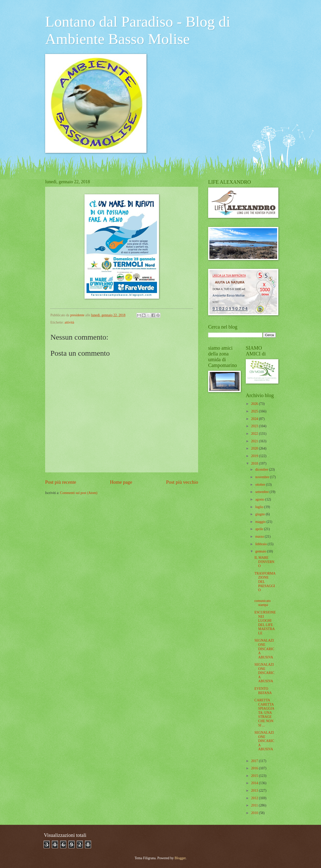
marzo (260, 537)
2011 (255, 805)
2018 (255, 463)
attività (69, 322)
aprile (260, 529)
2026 (255, 404)
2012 (255, 798)
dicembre (262, 470)
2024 (255, 419)
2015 (255, 776)
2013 (255, 791)
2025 (255, 411)
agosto (260, 499)
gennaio (261, 551)
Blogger (180, 858)
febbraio (261, 544)
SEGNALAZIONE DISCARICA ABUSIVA (264, 649)
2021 (255, 441)
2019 (255, 456)
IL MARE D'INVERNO (264, 562)
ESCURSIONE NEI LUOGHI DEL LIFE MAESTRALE (265, 623)
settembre (262, 492)
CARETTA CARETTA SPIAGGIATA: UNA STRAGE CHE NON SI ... (264, 713)
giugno (261, 514)
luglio (260, 507)
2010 (255, 813)
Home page (121, 482)
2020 (255, 448)
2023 (255, 426)
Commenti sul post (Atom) (79, 493)
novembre (263, 477)
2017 (255, 761)
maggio (261, 522)
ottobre (261, 485)
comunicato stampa (262, 603)
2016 (255, 768)
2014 (255, 783)
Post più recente (61, 482)
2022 (255, 434)
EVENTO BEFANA (263, 691)
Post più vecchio (182, 482)
